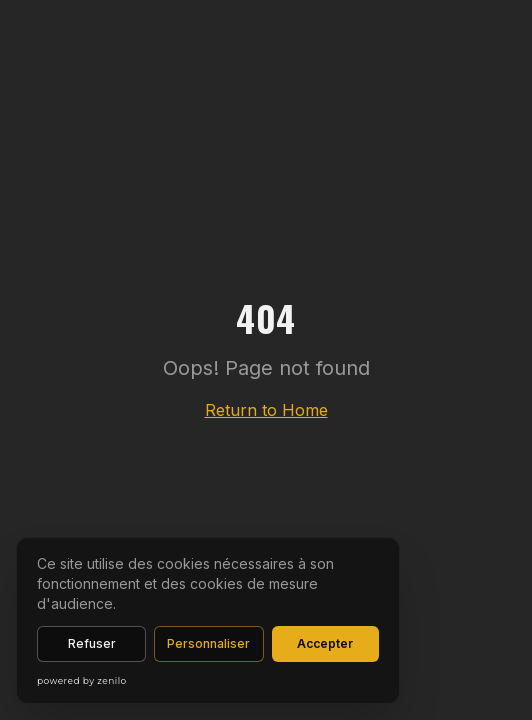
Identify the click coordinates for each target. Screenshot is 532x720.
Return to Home (266, 410)
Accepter (325, 643)
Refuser (92, 643)
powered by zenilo (82, 680)
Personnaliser (208, 643)
